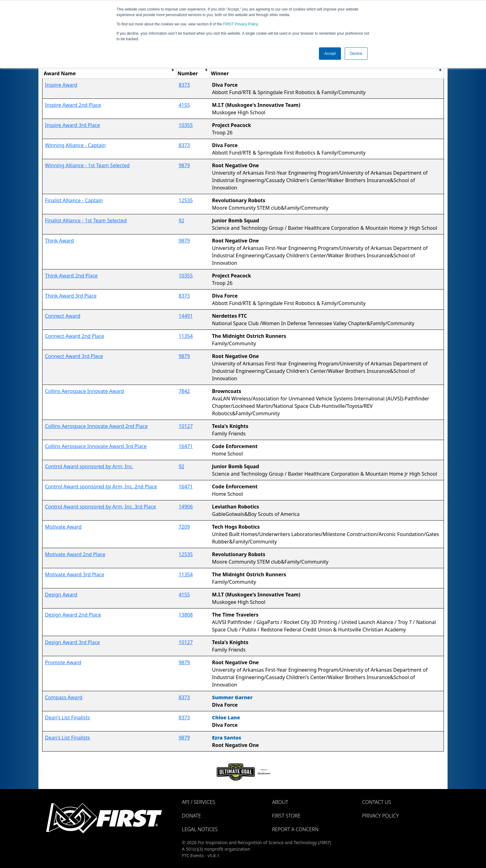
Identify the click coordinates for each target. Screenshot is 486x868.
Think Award (59, 241)
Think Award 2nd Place (71, 276)
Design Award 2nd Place (73, 615)
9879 (184, 165)
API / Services (199, 802)
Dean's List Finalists (67, 718)
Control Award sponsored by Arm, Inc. (89, 466)
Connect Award (63, 316)
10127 (186, 426)
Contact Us (376, 802)
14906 (186, 507)
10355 (186, 125)
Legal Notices (200, 829)
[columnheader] (109, 70)
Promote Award (63, 662)
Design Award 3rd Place (72, 642)
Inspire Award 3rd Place (72, 125)
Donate (191, 816)
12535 (186, 200)
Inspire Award (61, 85)
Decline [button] (356, 54)
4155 (184, 105)
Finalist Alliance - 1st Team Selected (86, 220)
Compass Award (64, 697)
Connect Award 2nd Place (75, 336)
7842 (184, 391)
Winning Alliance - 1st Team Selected (87, 165)
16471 (186, 446)
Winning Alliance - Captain (75, 145)
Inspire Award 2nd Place (73, 105)
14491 (186, 316)
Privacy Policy (241, 24)
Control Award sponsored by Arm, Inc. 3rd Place (100, 507)
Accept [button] (330, 54)
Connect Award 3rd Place (74, 356)
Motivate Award (63, 527)
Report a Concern (295, 829)
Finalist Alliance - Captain (74, 200)
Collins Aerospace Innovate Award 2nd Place (96, 426)
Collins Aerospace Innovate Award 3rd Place (96, 446)
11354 (186, 336)
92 (181, 220)
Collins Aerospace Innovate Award (84, 391)
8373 (184, 85)
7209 (184, 527)
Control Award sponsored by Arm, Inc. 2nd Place (101, 486)
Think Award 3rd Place (71, 296)
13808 (186, 615)
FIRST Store (286, 816)
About (280, 802)
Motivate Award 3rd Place (75, 574)
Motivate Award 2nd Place (75, 554)
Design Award (61, 595)
